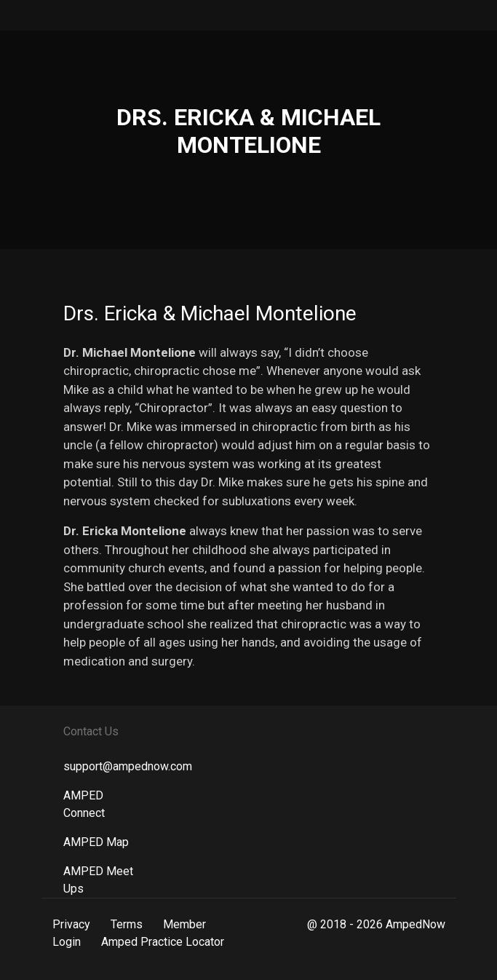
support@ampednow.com (128, 766)
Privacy (71, 924)
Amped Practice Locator (163, 942)
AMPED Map (96, 842)
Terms (127, 924)
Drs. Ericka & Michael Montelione (210, 313)
